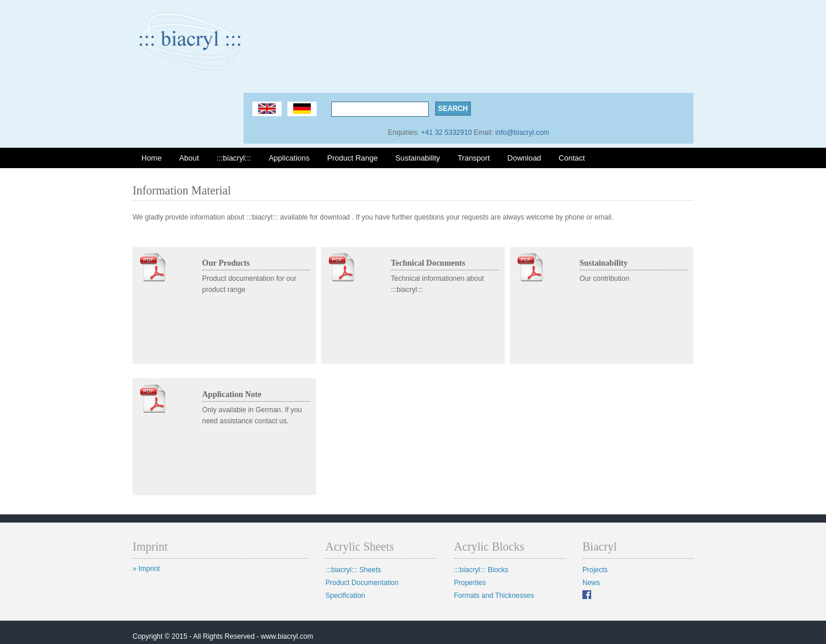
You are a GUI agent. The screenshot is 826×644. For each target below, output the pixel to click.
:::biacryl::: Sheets (353, 570)
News (591, 583)
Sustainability (418, 158)
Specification (345, 596)
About (189, 158)
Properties (470, 583)
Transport (473, 158)
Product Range (353, 158)
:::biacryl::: (234, 158)
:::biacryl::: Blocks (481, 570)
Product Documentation (362, 583)
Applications (289, 158)
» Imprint (146, 569)
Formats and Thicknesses (494, 596)
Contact (572, 158)
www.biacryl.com (287, 636)
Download (525, 158)
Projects (595, 570)
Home (152, 158)
